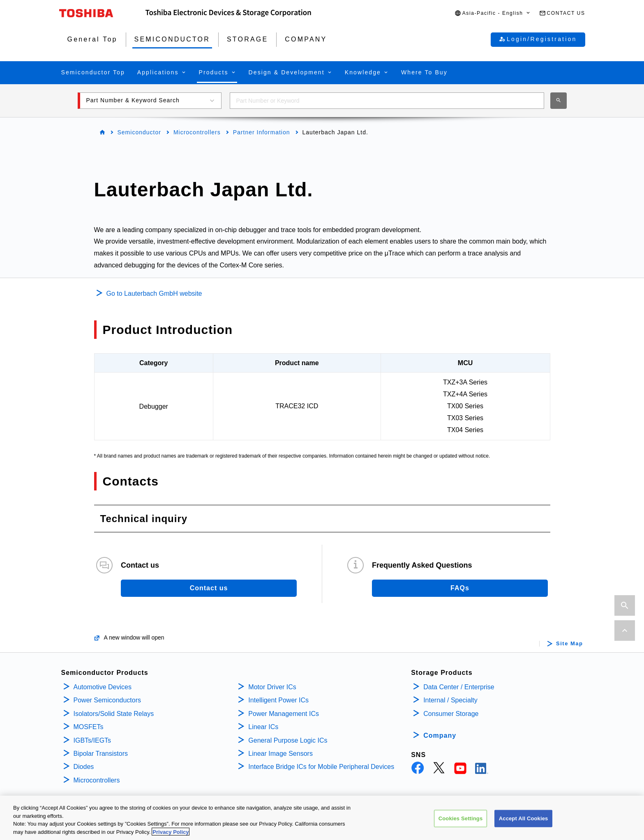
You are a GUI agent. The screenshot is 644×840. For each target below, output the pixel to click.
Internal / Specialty (450, 700)
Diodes (84, 767)
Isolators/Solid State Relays (114, 714)
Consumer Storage (451, 714)
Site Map (569, 644)
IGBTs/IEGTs (92, 740)
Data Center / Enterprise (459, 687)
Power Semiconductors (107, 700)
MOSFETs (89, 727)
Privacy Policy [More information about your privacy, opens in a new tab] (171, 835)
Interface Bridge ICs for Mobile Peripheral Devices (321, 767)
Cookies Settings (461, 822)
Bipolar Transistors (101, 754)
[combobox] (387, 101)
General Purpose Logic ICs (288, 740)
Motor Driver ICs (272, 687)
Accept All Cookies (524, 822)
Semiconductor (139, 132)
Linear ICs (263, 727)
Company (440, 735)
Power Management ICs (284, 714)
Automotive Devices (103, 687)
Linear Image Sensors (280, 754)
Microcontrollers (197, 132)
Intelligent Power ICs (278, 700)
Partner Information (262, 132)
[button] (493, 13)
